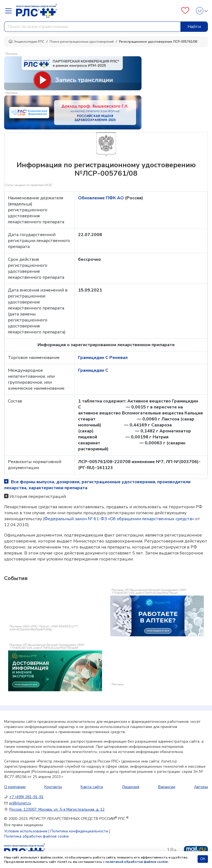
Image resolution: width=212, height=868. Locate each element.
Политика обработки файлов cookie (36, 836)
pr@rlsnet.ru (20, 803)
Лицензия (131, 787)
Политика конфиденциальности (79, 831)
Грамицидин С (93, 370)
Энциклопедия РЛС (26, 42)
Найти (194, 27)
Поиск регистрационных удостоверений (82, 42)
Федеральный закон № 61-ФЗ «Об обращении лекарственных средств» (119, 519)
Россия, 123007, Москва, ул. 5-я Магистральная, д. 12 (57, 809)
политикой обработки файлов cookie (137, 862)
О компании (15, 787)
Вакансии (167, 787)
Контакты (53, 787)
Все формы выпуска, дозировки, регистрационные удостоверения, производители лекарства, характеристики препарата (97, 485)
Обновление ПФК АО (102, 198)
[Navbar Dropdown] (10, 11)
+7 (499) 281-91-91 (26, 797)
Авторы (201, 787)
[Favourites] (185, 11)
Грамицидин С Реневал (103, 358)
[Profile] (200, 11)
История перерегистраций (38, 497)
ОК (203, 859)
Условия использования (26, 831)
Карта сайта (92, 787)
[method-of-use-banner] (73, 73)
